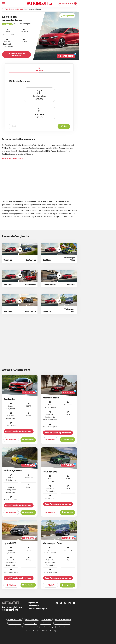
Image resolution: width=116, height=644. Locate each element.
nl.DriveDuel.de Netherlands (62, 623)
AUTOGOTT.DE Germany (15, 619)
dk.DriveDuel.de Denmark (31, 631)
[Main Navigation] (3, 3)
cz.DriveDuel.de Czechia (32, 627)
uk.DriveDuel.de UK (46, 623)
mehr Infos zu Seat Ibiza (12, 158)
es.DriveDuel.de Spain (31, 623)
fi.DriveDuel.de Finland (48, 631)
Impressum (33, 603)
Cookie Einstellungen (37, 609)
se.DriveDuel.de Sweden (63, 627)
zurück (15, 126)
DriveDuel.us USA (47, 619)
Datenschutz (34, 606)
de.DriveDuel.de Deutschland (63, 619)
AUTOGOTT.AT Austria (32, 619)
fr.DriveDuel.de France (15, 623)
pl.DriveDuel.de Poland (15, 627)
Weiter (64, 126)
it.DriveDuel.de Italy (47, 627)
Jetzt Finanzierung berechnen (16, 54)
